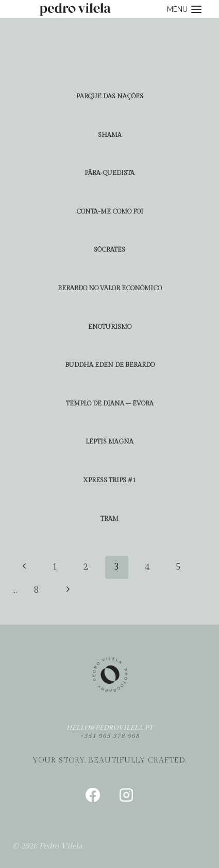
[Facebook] (93, 795)
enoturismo (110, 327)
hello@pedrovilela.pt (110, 728)
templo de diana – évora (110, 403)
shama (110, 135)
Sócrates (109, 250)
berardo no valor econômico (110, 288)
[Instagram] (126, 795)
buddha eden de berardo (110, 365)
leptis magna (109, 441)
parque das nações (110, 96)
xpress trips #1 (109, 480)
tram (109, 519)
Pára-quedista (109, 173)
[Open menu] (184, 9)
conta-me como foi (110, 211)
